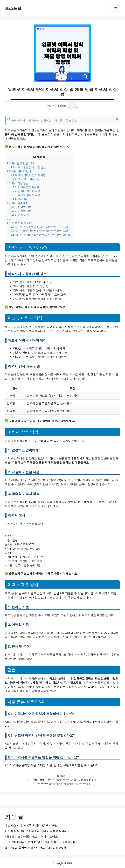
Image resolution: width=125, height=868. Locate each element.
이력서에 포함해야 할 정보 (28, 167)
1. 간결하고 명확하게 (25, 187)
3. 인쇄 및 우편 (21, 215)
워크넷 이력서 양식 (19, 171)
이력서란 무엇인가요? (20, 163)
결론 (10, 219)
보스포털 (13, 8)
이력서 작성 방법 (18, 183)
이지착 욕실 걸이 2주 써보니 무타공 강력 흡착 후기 (36, 831)
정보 (63, 775)
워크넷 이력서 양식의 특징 (28, 175)
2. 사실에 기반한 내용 (25, 191)
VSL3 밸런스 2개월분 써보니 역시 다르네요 (31, 836)
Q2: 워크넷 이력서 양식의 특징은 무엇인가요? (39, 230)
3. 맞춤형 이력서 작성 (25, 195)
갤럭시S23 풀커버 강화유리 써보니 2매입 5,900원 (35, 848)
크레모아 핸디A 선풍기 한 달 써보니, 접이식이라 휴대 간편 (41, 842)
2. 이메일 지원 (21, 211)
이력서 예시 (20, 199)
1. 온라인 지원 (21, 207)
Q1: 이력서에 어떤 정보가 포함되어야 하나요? (39, 227)
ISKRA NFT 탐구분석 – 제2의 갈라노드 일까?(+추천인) (64, 783)
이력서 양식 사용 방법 (26, 179)
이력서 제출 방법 (18, 203)
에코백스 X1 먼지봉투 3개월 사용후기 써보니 (33, 825)
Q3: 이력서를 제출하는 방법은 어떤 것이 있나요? (41, 235)
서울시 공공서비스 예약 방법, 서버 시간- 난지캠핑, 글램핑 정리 (64, 779)
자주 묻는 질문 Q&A (19, 223)
